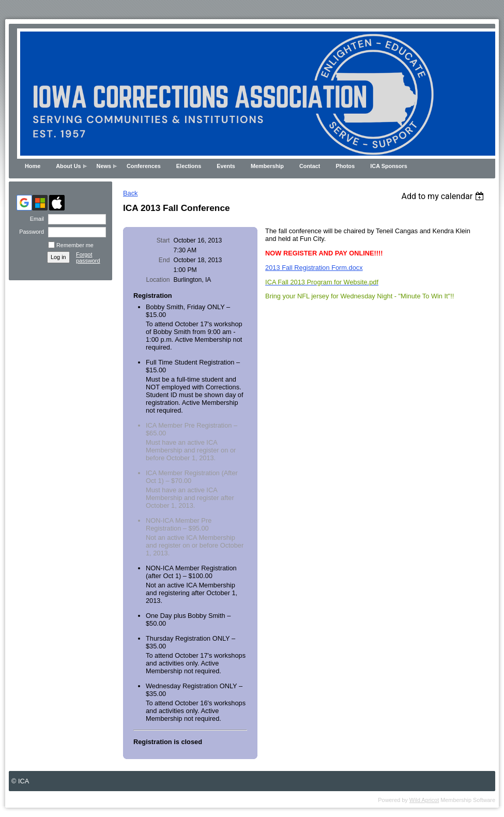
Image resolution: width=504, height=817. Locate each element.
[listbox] (444, 196)
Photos (345, 166)
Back (130, 193)
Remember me (75, 245)
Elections (189, 166)
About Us (68, 166)
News (104, 166)
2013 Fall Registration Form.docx (314, 268)
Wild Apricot (424, 800)
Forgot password (88, 258)
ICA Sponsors (389, 166)
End (164, 260)
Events (226, 166)
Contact (310, 166)
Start (163, 240)
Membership (267, 166)
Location (158, 280)
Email (35, 219)
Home (33, 166)
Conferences (144, 166)
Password (30, 232)
